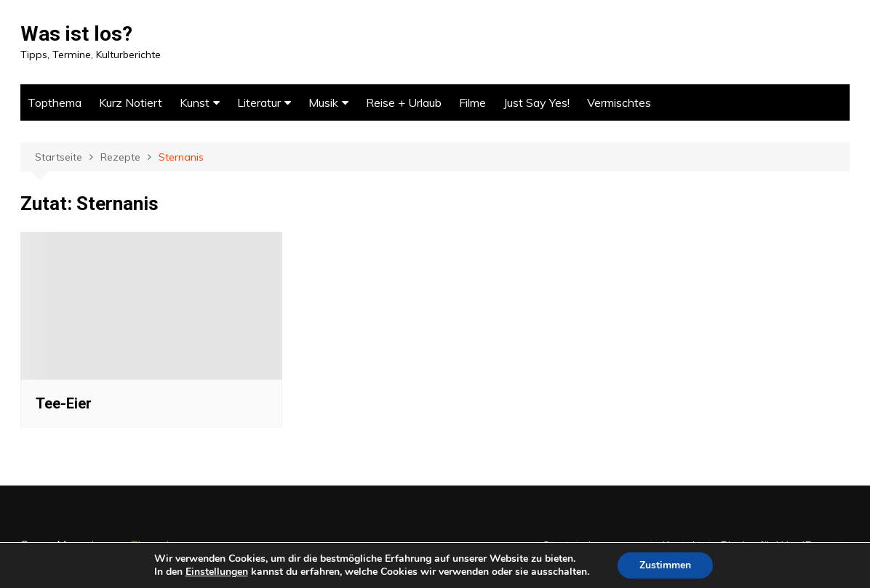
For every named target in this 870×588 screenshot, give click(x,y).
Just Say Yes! (536, 102)
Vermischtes (619, 102)
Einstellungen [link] (217, 572)
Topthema (55, 102)
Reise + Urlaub (404, 102)
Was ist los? (76, 34)
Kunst (195, 102)
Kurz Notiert (131, 102)
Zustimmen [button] (665, 565)
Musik (323, 102)
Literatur (259, 102)
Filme (472, 102)
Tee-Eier (64, 403)
